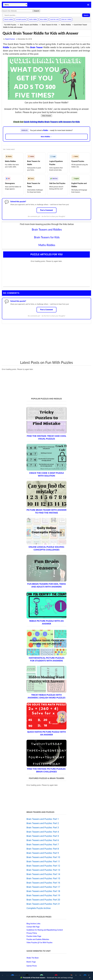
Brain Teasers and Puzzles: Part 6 (43, 840)
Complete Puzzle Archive (39, 908)
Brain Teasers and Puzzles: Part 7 (43, 844)
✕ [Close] (90, 978)
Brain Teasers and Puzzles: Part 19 (43, 895)
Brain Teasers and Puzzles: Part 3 (43, 828)
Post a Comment (47, 210)
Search (86, 15)
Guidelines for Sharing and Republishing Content (45, 930)
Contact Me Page (33, 927)
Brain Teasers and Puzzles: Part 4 (43, 832)
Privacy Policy (32, 933)
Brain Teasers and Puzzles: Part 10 (43, 857)
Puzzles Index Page (34, 936)
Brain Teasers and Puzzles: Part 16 (43, 883)
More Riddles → (46, 137)
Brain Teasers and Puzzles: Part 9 (43, 853)
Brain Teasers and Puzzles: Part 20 (43, 900)
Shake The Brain (33, 958)
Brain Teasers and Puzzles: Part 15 (43, 878)
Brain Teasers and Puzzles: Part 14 (43, 874)
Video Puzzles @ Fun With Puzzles (39, 943)
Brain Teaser (37, 47)
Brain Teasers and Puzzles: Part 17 (43, 887)
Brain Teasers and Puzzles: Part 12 (43, 866)
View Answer (46, 116)
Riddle (6, 47)
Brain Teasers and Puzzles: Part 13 (43, 870)
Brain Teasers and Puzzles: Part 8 (43, 849)
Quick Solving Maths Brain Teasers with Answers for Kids (52, 122)
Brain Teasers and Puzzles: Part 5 (43, 836)
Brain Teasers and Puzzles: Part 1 (43, 819)
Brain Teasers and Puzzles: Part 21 (43, 904)
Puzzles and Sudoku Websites (38, 939)
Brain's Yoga (31, 962)
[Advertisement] (46, 342)
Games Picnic (32, 966)
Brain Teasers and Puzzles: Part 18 (43, 891)
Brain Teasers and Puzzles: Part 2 (43, 823)
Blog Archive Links (33, 924)
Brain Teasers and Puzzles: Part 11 (43, 861)
